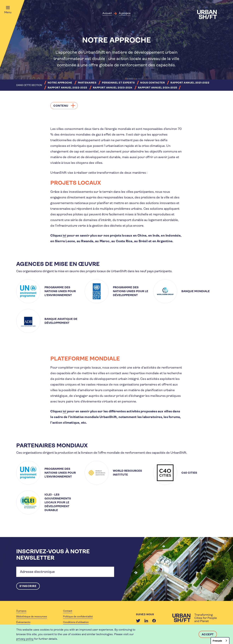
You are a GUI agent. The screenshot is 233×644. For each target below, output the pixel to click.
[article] (48, 291)
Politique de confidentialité (78, 616)
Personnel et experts (118, 83)
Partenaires (87, 83)
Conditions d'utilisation (76, 622)
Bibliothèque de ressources (32, 616)
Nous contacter (153, 83)
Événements (23, 622)
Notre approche (60, 83)
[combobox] (220, 641)
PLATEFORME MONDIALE (86, 359)
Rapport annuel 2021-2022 (190, 83)
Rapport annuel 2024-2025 (158, 88)
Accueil (107, 13)
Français (217, 641)
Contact (68, 611)
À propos (125, 13)
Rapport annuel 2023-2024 (113, 88)
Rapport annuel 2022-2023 (67, 88)
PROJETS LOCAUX (76, 183)
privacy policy (25, 639)
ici (65, 235)
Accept (208, 634)
